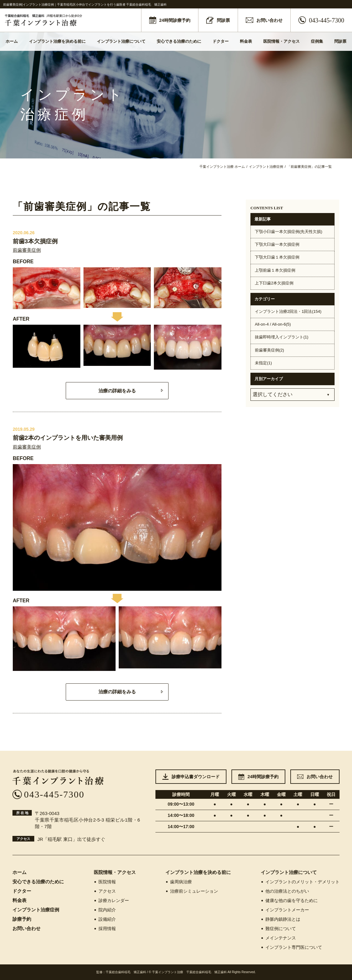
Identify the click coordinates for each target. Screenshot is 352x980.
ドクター (221, 41)
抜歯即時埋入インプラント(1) (282, 337)
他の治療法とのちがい (285, 891)
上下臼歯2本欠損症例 (274, 283)
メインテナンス (278, 938)
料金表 (246, 41)
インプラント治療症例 (36, 910)
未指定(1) (263, 363)
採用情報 (105, 929)
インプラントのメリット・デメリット (300, 882)
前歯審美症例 (27, 250)
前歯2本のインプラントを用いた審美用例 (68, 438)
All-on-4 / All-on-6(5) (273, 324)
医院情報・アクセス (281, 41)
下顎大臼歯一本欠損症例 (277, 244)
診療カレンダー (111, 900)
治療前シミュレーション (192, 891)
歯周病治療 (179, 882)
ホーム (12, 41)
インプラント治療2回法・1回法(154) (288, 311)
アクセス (105, 891)
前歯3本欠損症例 (35, 241)
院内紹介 (105, 910)
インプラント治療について (121, 41)
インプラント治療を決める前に (57, 41)
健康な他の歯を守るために (289, 900)
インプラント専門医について (291, 947)
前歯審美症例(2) (269, 350)
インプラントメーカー (285, 910)
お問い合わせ (26, 928)
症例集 (317, 41)
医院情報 (105, 882)
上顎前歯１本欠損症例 (275, 270)
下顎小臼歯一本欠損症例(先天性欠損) (289, 232)
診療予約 (22, 919)
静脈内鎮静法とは (281, 919)
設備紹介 (105, 919)
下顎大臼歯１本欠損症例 (277, 257)
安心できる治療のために (179, 41)
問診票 (340, 41)
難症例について (278, 929)
